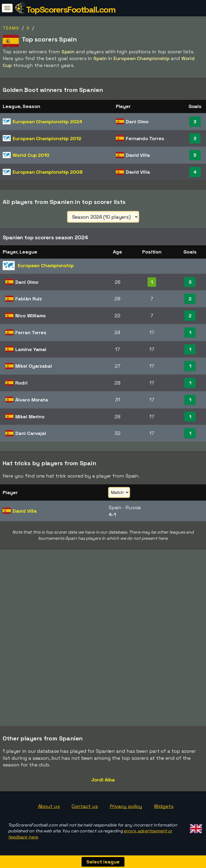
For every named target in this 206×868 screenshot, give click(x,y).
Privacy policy (126, 806)
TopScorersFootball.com (71, 10)
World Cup (31, 155)
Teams (11, 28)
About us (49, 806)
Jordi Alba (103, 780)
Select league (103, 862)
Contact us (85, 806)
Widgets (164, 806)
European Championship (47, 122)
